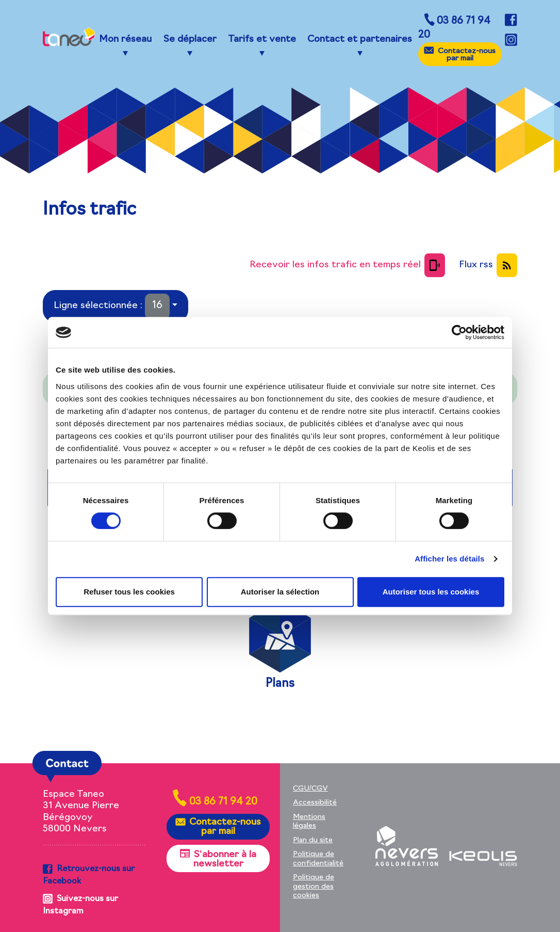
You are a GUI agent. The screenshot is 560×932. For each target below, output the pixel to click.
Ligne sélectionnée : (112, 306)
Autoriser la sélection (280, 592)
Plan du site (313, 840)
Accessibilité (315, 803)
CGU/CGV (310, 789)
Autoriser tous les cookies (431, 592)
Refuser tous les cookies (129, 592)
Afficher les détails (449, 559)
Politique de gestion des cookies (314, 887)
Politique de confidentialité (318, 859)
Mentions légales (309, 822)
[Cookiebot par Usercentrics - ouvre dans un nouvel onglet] (459, 332)
